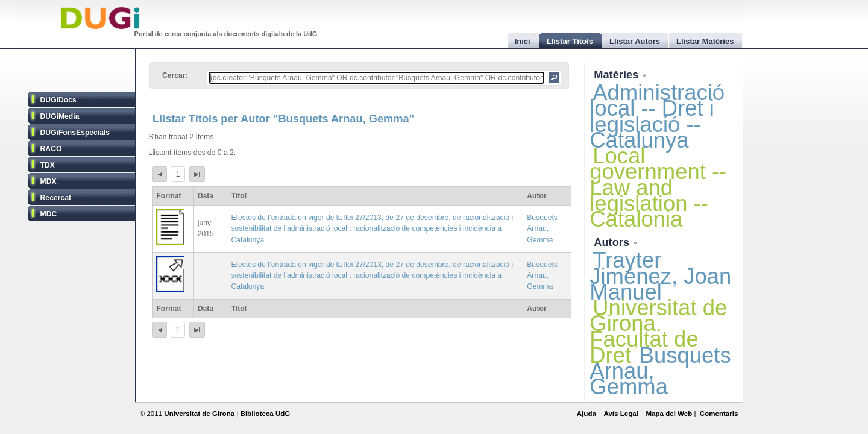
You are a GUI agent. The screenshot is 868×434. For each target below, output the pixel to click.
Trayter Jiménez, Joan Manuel (660, 276)
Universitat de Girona (199, 414)
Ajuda (587, 414)
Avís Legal (621, 414)
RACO (51, 149)
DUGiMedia (60, 116)
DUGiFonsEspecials (75, 133)
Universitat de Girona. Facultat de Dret (658, 332)
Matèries (618, 74)
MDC (49, 214)
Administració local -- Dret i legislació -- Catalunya (657, 116)
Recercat (56, 198)
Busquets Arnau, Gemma (542, 228)
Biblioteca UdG (266, 414)
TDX (48, 165)
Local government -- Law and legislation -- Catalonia (658, 187)
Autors (613, 242)
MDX (49, 181)
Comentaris (719, 414)
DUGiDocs (58, 100)
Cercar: (175, 75)
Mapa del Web (669, 414)
